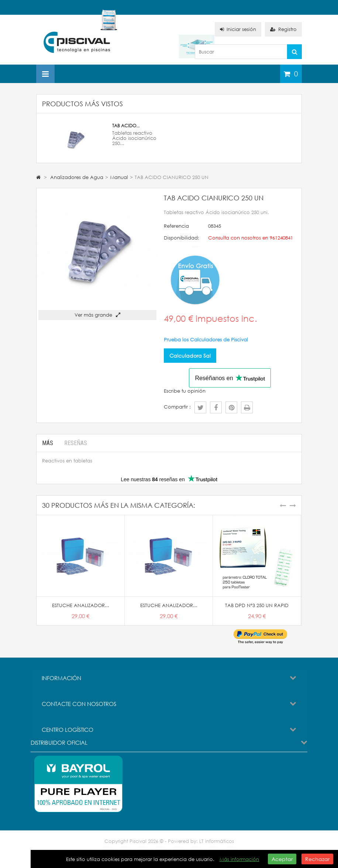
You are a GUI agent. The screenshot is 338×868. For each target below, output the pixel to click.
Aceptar (282, 859)
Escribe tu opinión (185, 391)
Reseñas (76, 443)
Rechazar (317, 859)
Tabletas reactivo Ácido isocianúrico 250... (134, 138)
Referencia (176, 226)
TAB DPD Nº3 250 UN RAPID (257, 605)
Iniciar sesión (238, 29)
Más (48, 443)
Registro (283, 29)
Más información (239, 859)
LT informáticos (217, 841)
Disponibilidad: (182, 238)
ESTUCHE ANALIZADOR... (81, 605)
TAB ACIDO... (126, 126)
